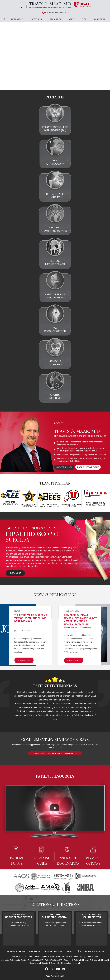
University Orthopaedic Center (19, 916)
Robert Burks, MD (36, 960)
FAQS (84, 19)
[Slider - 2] (105, 89)
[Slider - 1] (102, 89)
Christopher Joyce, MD (71, 963)
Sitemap (48, 951)
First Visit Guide (42, 856)
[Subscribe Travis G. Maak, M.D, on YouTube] (58, 969)
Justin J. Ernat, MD (51, 963)
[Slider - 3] (108, 89)
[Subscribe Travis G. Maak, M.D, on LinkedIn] (63, 969)
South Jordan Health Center (91, 916)
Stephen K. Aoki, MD (73, 960)
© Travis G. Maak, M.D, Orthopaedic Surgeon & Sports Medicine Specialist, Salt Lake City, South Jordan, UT (55, 956)
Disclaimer (11, 951)
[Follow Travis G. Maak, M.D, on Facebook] (47, 969)
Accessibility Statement (92, 951)
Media (71, 19)
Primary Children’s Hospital (55, 916)
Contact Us (99, 19)
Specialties (56, 19)
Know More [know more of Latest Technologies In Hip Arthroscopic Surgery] (15, 573)
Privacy (23, 951)
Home (4, 19)
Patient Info (36, 19)
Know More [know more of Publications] (74, 660)
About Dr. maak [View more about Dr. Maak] (64, 467)
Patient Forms (17, 856)
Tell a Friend (35, 951)
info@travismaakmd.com (67, 753)
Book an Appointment (57, 12)
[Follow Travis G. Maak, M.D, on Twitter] (52, 969)
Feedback (59, 951)
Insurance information (68, 856)
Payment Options (93, 856)
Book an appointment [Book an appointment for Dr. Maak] (88, 467)
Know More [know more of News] (24, 660)
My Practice (17, 19)
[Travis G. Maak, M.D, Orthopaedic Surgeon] (45, 5)
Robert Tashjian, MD (54, 960)
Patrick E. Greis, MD (92, 960)
